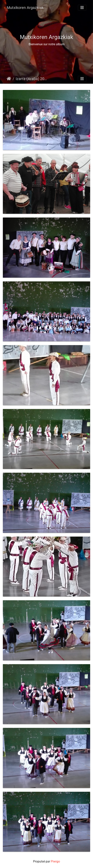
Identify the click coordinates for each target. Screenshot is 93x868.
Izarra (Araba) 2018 (32, 79)
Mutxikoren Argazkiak (25, 8)
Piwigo (55, 861)
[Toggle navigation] (82, 8)
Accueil (9, 79)
